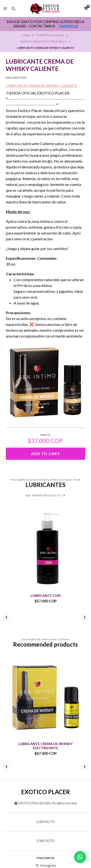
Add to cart (45, 454)
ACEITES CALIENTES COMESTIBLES (43, 41)
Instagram (45, 866)
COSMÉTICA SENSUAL (50, 35)
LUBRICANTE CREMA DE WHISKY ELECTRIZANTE (45, 746)
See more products (45, 495)
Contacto (45, 822)
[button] (7, 617)
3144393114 (68, 26)
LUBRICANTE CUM (46, 596)
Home (26, 35)
